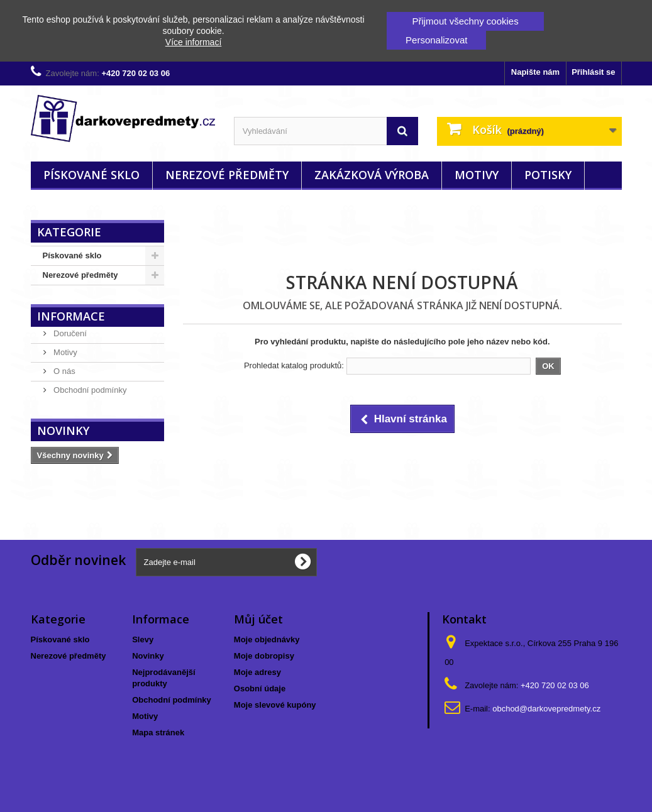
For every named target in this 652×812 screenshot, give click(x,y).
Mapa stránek (158, 732)
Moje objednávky (267, 639)
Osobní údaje (260, 689)
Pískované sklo (91, 175)
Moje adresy (257, 672)
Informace (71, 316)
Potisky (548, 175)
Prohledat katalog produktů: (294, 365)
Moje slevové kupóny (275, 705)
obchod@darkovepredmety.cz (546, 709)
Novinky (63, 431)
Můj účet (258, 619)
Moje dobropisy (264, 656)
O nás (64, 371)
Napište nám (535, 72)
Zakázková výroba (372, 175)
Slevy (143, 639)
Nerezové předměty (227, 175)
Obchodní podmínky (89, 390)
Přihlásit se (593, 72)
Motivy (477, 175)
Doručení (69, 333)
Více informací (193, 42)
